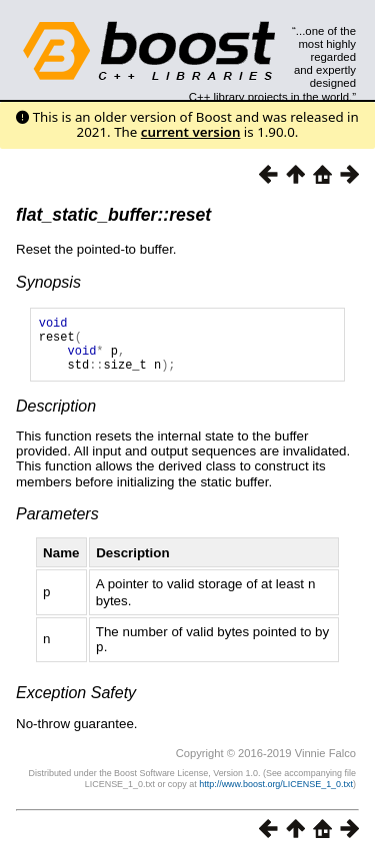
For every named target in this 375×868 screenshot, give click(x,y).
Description (56, 418)
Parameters (57, 526)
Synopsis (48, 282)
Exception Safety (76, 703)
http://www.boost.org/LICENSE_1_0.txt (276, 794)
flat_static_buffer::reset (113, 215)
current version (191, 132)
